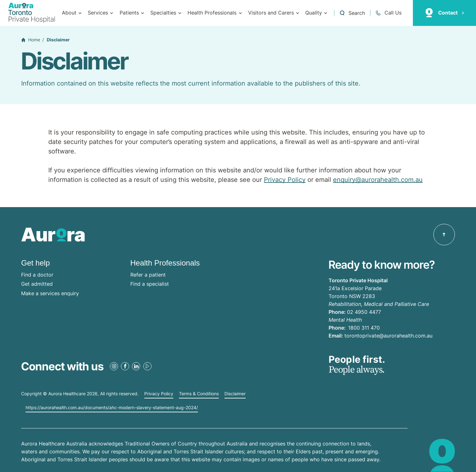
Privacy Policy (285, 180)
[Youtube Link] (147, 366)
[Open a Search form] (352, 13)
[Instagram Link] (114, 366)
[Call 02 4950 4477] (388, 13)
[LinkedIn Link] (136, 366)
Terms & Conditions (199, 394)
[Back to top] (444, 235)
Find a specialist (150, 284)
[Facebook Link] (125, 366)
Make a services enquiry (50, 293)
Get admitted (37, 284)
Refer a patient (148, 275)
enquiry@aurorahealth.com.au (378, 180)
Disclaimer (235, 394)
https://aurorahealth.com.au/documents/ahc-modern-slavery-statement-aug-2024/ (112, 408)
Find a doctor (37, 275)
